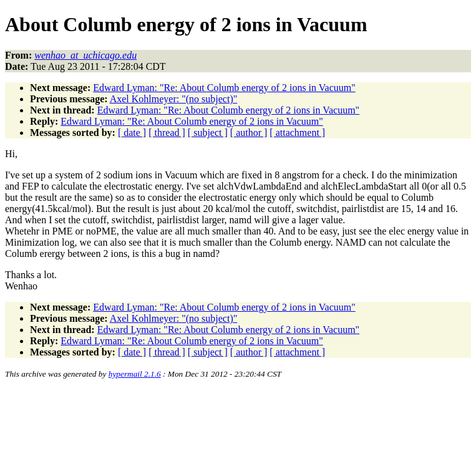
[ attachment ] (297, 133)
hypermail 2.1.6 (135, 374)
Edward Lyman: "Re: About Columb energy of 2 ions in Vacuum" (224, 88)
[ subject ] (208, 133)
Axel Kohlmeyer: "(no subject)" (174, 99)
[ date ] (132, 133)
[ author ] (249, 133)
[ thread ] (167, 133)
